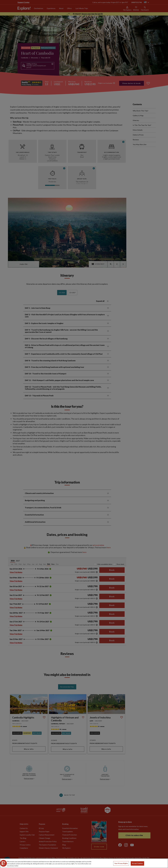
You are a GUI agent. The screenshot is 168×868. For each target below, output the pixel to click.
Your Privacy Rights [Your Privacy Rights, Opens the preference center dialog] (121, 863)
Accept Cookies (137, 863)
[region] (84, 863)
